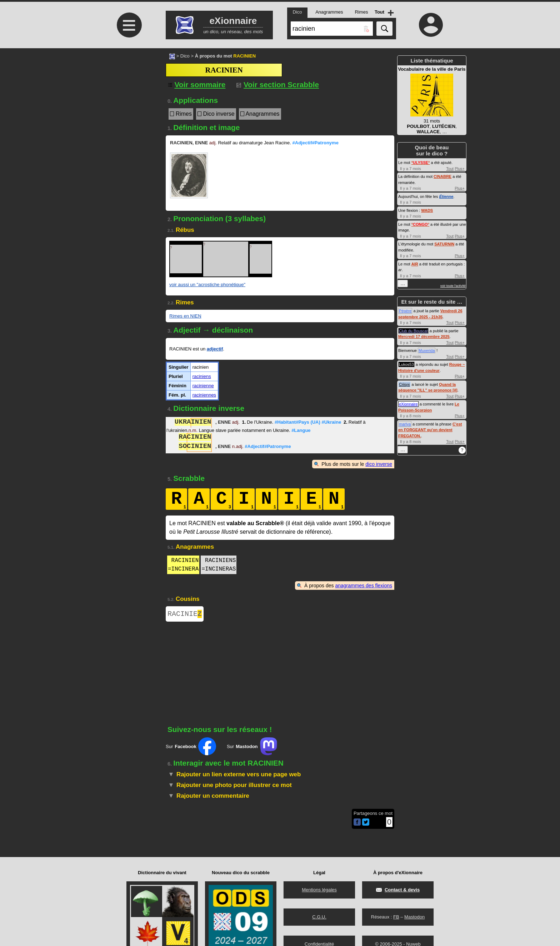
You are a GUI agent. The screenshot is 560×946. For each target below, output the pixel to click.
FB (396, 917)
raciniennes (204, 395)
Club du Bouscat (413, 331)
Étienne (446, 196)
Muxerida (427, 350)
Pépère (405, 311)
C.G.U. (319, 917)
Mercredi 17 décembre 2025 (424, 337)
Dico (185, 56)
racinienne (203, 386)
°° (421, 163)
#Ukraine (331, 423)
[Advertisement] (128, 108)
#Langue (301, 430)
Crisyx (404, 384)
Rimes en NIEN (185, 316)
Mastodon (414, 917)
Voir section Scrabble (278, 84)
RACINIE (185, 615)
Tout (450, 169)
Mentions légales (319, 890)
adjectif (215, 349)
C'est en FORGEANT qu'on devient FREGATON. (430, 430)
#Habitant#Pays (297, 423)
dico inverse (379, 464)
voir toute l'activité (453, 286)
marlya (405, 424)
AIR (415, 264)
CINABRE (442, 176)
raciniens (202, 376)
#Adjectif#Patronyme (316, 143)
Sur (191, 748)
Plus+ (460, 169)
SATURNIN (444, 244)
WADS (427, 210)
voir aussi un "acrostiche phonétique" (207, 285)
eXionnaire (408, 404)
